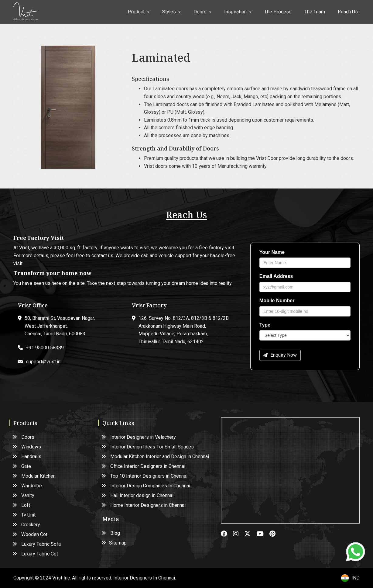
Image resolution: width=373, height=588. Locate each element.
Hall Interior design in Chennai (138, 495)
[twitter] (250, 534)
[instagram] (239, 534)
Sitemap (114, 543)
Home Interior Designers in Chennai (144, 505)
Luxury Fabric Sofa (37, 544)
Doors (24, 437)
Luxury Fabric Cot (35, 554)
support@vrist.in (43, 362)
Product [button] (139, 12)
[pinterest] (275, 534)
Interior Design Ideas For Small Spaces (148, 447)
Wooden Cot (30, 534)
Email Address (276, 276)
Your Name (272, 252)
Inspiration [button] (238, 12)
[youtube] (263, 534)
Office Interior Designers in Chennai (144, 466)
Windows (27, 447)
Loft (21, 505)
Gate (22, 466)
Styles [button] (171, 12)
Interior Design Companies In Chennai (146, 486)
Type (265, 325)
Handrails (27, 457)
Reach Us (348, 12)
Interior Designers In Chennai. (145, 578)
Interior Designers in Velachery (139, 437)
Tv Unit (24, 515)
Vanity (24, 495)
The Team (315, 12)
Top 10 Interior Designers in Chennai (145, 476)
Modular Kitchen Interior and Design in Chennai (155, 457)
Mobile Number (277, 301)
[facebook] (227, 534)
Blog (111, 533)
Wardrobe (27, 486)
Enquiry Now (280, 355)
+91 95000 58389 (45, 348)
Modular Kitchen (34, 476)
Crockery (26, 525)
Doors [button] (202, 12)
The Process (278, 12)
